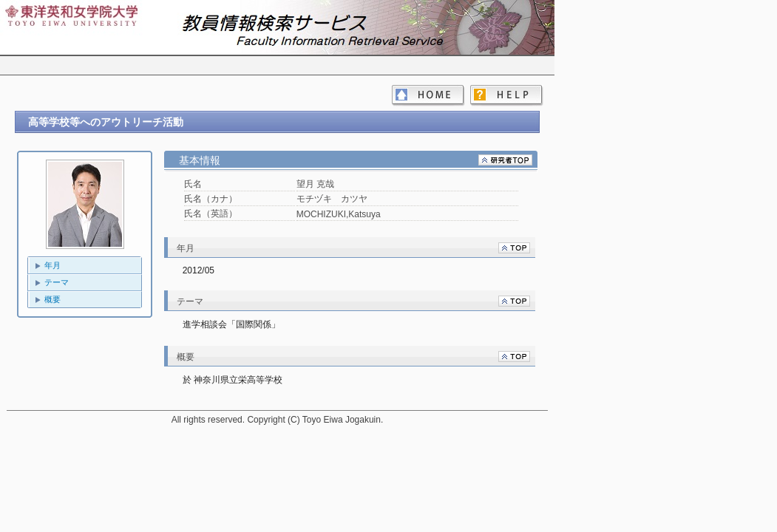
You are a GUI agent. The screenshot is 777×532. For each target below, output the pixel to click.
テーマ (57, 282)
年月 (52, 265)
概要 (52, 299)
